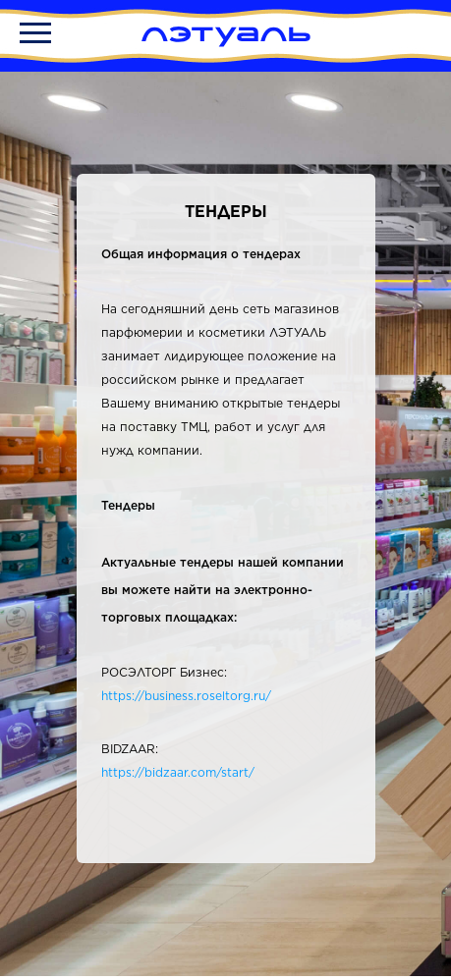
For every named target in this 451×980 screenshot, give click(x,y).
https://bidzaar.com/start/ (178, 772)
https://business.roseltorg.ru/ (186, 696)
